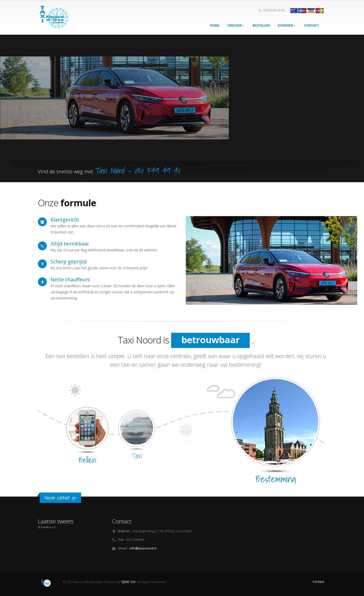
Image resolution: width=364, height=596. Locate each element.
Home (215, 25)
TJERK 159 (128, 582)
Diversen (287, 25)
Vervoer (236, 25)
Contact (311, 25)
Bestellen (261, 25)
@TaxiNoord (47, 527)
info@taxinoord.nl (143, 548)
